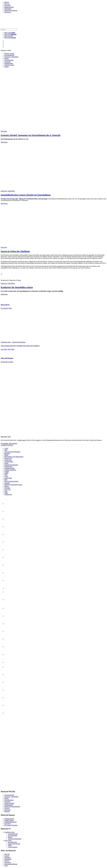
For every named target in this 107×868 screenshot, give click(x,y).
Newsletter (8, 6)
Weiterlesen (4, 142)
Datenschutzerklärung (11, 10)
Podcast (7, 2)
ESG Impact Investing (11, 825)
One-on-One (8, 840)
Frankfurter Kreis (6, 342)
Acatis (6, 448)
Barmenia (7, 453)
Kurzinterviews (13, 842)
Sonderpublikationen (10, 822)
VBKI (6, 493)
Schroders (7, 488)
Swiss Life (7, 490)
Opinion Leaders (9, 54)
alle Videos (11, 349)
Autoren (7, 861)
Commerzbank (9, 462)
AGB (6, 866)
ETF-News (8, 824)
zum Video (4, 349)
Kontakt (7, 856)
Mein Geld (10, 34)
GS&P (6, 473)
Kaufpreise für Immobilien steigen (17, 287)
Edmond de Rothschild (11, 465)
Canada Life (8, 460)
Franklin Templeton (10, 470)
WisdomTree (8, 494)
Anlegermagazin (9, 819)
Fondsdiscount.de (9, 468)
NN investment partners (11, 481)
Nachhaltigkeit (9, 63)
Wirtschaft (7, 62)
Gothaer (7, 471)
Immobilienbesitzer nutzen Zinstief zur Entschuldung (26, 195)
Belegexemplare (9, 7)
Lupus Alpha (8, 478)
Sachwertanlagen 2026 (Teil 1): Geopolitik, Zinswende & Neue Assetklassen (20, 346)
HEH (6, 475)
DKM (10, 845)
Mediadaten (8, 9)
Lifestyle (7, 808)
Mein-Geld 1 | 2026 (6, 437)
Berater (7, 58)
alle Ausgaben (13, 443)
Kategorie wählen (6, 50)
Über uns (7, 4)
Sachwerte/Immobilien (19, 342)
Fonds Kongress (13, 847)
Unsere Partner (7, 445)
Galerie (7, 67)
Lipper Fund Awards (14, 844)
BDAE (6, 455)
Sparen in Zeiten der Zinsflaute (15, 251)
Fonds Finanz (8, 466)
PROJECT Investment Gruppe (13, 485)
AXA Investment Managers (12, 452)
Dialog (6, 463)
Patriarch (7, 483)
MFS (6, 480)
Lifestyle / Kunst (9, 65)
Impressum (8, 12)
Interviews (7, 810)
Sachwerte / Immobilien (11, 57)
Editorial (7, 811)
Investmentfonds (9, 55)
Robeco (7, 486)
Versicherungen (9, 60)
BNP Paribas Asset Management (14, 457)
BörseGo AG (8, 458)
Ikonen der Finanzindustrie (12, 807)
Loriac (6, 476)
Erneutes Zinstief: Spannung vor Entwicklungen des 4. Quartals (31, 135)
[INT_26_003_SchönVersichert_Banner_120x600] (8, 788)
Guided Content (9, 820)
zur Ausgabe (4, 443)
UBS (6, 491)
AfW (6, 450)
